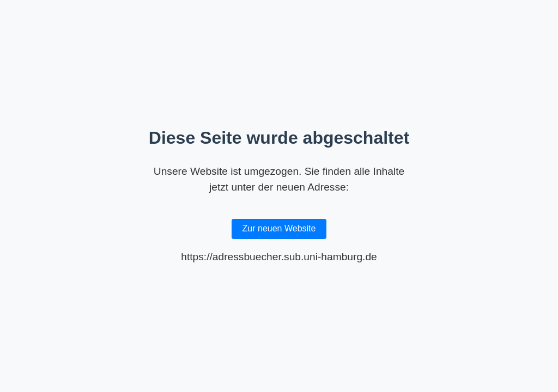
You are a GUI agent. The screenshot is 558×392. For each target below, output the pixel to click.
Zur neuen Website (279, 228)
